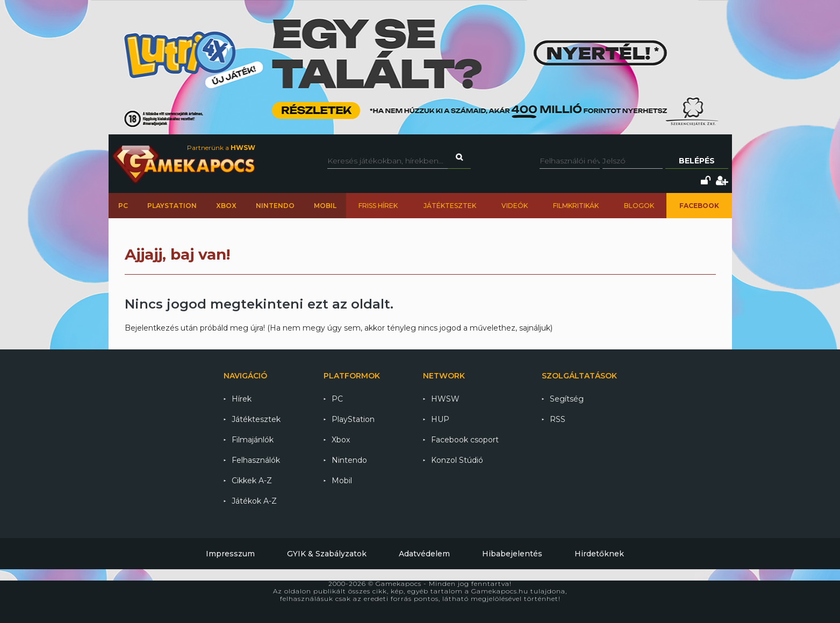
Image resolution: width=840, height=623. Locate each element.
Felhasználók (256, 460)
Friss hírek (378, 206)
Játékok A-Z (254, 501)
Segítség (567, 399)
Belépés (697, 161)
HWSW (445, 399)
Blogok (639, 206)
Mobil (325, 206)
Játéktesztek (450, 206)
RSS (558, 419)
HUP (440, 419)
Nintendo (275, 206)
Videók (515, 206)
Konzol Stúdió (457, 460)
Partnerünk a (221, 148)
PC (123, 206)
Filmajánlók (253, 440)
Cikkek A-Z (252, 481)
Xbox (226, 206)
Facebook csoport (465, 440)
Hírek (242, 399)
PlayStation (172, 206)
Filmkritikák (576, 206)
